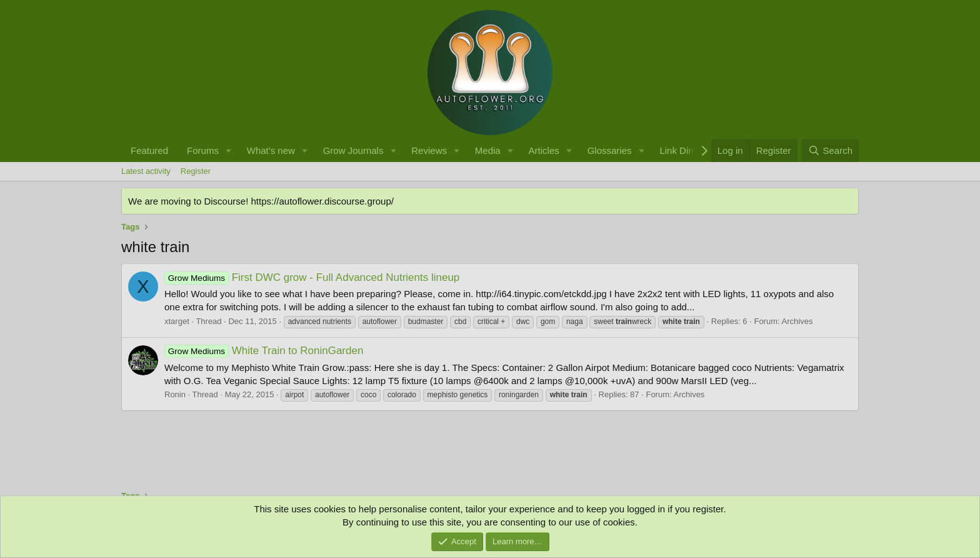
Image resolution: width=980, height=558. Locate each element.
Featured (149, 150)
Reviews (429, 150)
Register (196, 171)
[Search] (830, 150)
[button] (229, 150)
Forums (203, 150)
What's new (271, 150)
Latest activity (146, 171)
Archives (797, 321)
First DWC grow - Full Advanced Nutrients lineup (312, 277)
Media (488, 150)
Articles (544, 150)
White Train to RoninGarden (264, 351)
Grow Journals (353, 150)
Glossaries (610, 150)
